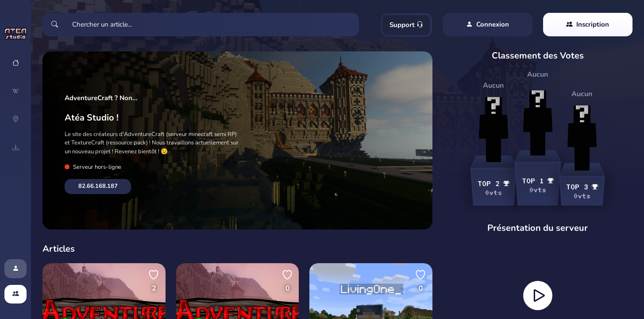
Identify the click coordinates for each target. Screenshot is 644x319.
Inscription (588, 25)
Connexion (488, 25)
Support (406, 25)
